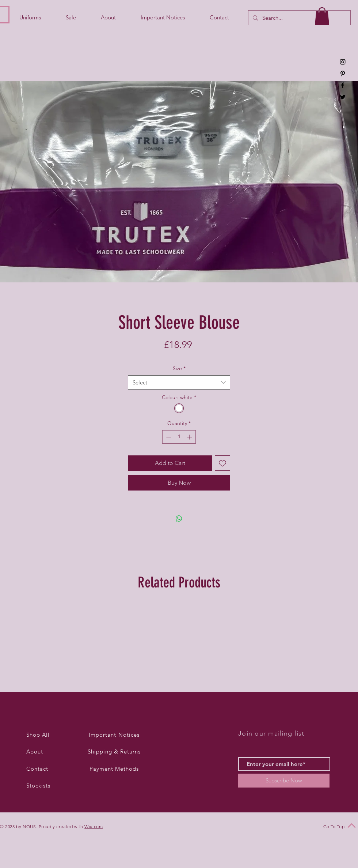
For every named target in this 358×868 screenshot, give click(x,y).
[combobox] (179, 382)
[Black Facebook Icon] (343, 85)
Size (179, 368)
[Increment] (190, 437)
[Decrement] (168, 437)
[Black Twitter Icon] (343, 97)
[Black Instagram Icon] (343, 62)
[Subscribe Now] (284, 781)
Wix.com (94, 826)
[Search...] (299, 18)
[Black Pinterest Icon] (343, 74)
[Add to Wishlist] (222, 463)
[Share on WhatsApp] (179, 519)
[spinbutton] (179, 437)
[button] (322, 16)
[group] (179, 646)
